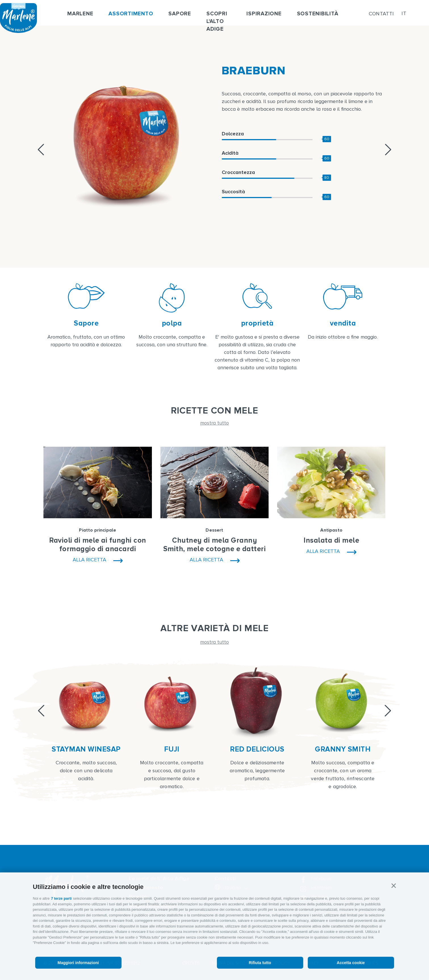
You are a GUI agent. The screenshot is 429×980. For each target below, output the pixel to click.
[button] (394, 886)
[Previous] (41, 711)
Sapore (180, 14)
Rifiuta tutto (260, 963)
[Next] (388, 711)
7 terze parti (61, 898)
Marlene (80, 14)
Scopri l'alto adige (217, 21)
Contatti (381, 14)
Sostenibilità (318, 14)
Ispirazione (264, 14)
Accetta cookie (351, 963)
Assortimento (131, 14)
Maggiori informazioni (78, 963)
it (404, 14)
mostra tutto (214, 423)
